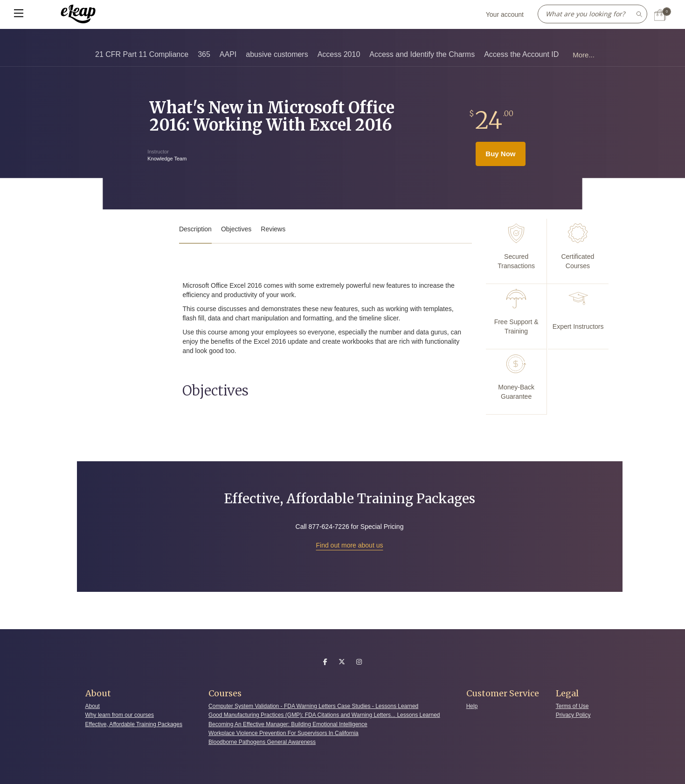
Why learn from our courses (120, 715)
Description (195, 229)
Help (472, 706)
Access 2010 (339, 54)
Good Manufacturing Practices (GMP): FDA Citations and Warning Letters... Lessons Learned (324, 715)
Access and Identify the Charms (422, 54)
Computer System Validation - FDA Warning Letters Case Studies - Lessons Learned (313, 706)
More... (584, 55)
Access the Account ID (521, 54)
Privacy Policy (573, 715)
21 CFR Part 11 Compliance (142, 54)
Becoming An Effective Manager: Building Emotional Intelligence (288, 724)
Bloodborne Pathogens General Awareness (262, 742)
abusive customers (277, 54)
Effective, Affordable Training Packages (134, 724)
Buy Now (500, 154)
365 (204, 54)
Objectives (236, 229)
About (93, 706)
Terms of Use (572, 706)
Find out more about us (350, 545)
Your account (505, 14)
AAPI (228, 54)
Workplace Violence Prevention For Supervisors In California (284, 733)
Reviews (273, 229)
